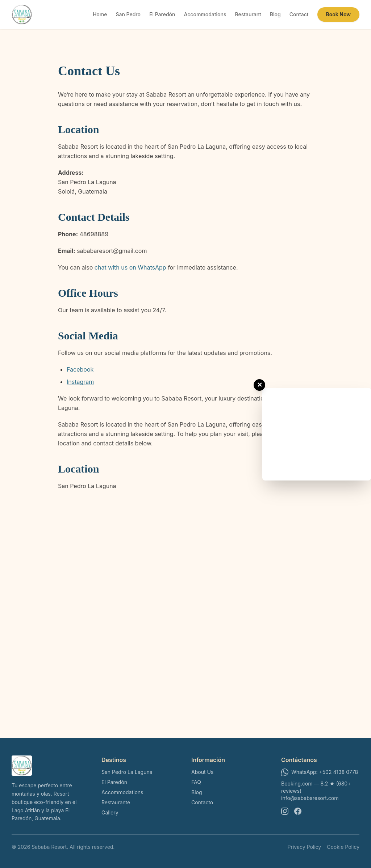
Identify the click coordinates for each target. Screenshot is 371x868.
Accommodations (205, 14)
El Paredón (162, 14)
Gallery (110, 812)
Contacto (202, 802)
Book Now (338, 14)
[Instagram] (285, 811)
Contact (299, 14)
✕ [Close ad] (260, 385)
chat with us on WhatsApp (130, 267)
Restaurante (116, 802)
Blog (275, 14)
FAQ (196, 782)
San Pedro (128, 14)
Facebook (80, 369)
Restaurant (248, 14)
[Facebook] (298, 811)
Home (100, 14)
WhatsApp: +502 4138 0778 (320, 772)
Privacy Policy (305, 847)
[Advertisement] (317, 433)
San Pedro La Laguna (127, 772)
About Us (202, 772)
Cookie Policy (343, 847)
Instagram (80, 382)
